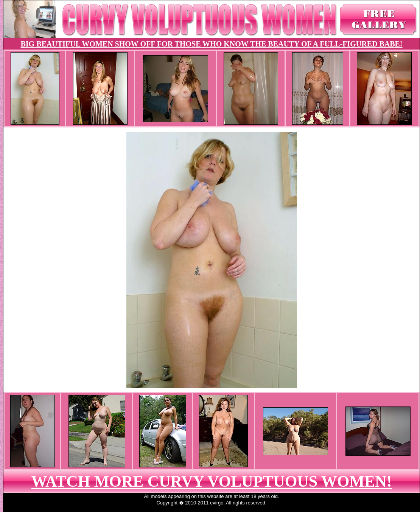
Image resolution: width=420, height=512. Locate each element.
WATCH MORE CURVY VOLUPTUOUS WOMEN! (212, 481)
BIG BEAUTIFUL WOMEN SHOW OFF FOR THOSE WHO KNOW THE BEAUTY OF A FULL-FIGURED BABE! (211, 44)
